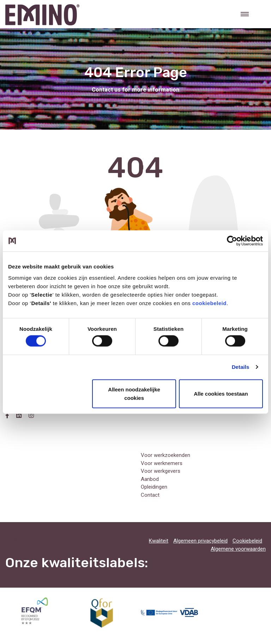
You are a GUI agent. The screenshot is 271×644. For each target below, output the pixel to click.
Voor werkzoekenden (165, 455)
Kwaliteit (159, 541)
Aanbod (150, 479)
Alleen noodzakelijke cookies (134, 393)
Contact (150, 495)
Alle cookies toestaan (221, 393)
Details (241, 367)
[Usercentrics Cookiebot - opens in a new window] (232, 241)
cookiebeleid (209, 303)
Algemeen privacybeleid (200, 541)
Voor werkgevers (161, 471)
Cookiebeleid (247, 541)
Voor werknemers (162, 463)
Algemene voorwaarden (238, 549)
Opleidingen (154, 487)
